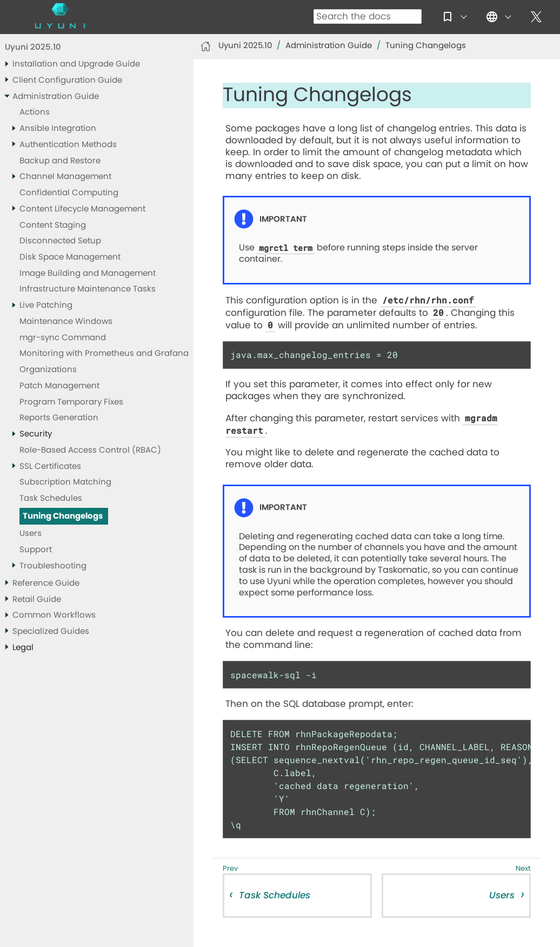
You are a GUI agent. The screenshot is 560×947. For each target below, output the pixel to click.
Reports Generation (59, 418)
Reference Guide (46, 583)
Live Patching (46, 305)
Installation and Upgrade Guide (76, 64)
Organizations (48, 370)
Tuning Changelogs (63, 516)
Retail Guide (37, 600)
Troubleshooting (53, 566)
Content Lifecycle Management (82, 209)
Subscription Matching (65, 482)
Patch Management (59, 386)
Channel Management (65, 177)
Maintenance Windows (66, 322)
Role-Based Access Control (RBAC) (90, 450)
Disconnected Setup (60, 241)
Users (31, 534)
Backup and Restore (60, 161)
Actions (35, 112)
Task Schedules (51, 498)
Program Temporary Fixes (71, 402)
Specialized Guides (51, 631)
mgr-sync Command (63, 338)
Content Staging (53, 225)
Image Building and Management (88, 273)
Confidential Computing (69, 193)
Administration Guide (56, 97)
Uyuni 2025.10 (33, 47)
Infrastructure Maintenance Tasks (88, 289)
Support (36, 550)
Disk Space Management (70, 257)
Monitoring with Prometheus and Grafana (104, 353)
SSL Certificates (50, 466)
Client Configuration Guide (67, 80)
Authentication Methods (68, 145)
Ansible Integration (58, 128)
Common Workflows (54, 615)
